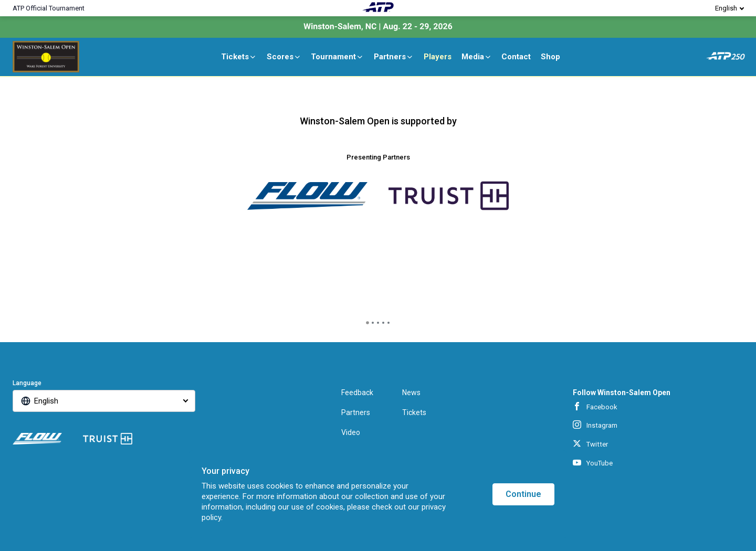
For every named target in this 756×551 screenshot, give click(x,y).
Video (351, 432)
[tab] (367, 323)
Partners (394, 57)
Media (477, 57)
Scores (284, 57)
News (411, 393)
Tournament (337, 57)
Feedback (357, 393)
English (726, 8)
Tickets (239, 57)
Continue (523, 494)
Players (438, 57)
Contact (516, 57)
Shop (550, 57)
